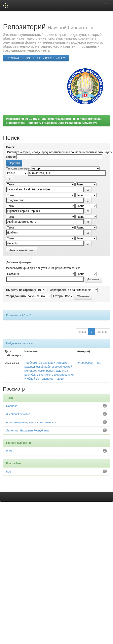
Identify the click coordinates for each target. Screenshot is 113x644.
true (9, 472)
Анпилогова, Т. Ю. (89, 363)
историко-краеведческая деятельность (31, 422)
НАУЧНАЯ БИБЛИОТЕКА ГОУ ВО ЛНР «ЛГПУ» (36, 58)
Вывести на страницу (21, 290)
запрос (11, 157)
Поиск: (11, 147)
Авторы (58, 296)
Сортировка (58, 290)
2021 (9, 451)
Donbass (12, 406)
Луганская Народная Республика (27, 430)
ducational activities (18, 414)
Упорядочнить (16, 296)
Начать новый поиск (22, 250)
